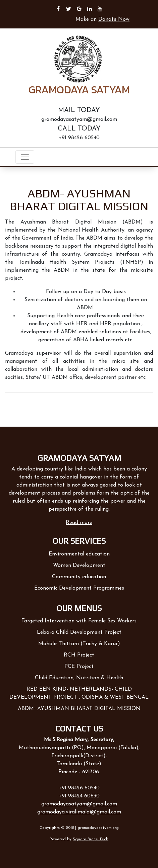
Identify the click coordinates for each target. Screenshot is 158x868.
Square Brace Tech (91, 839)
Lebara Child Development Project (79, 632)
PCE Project (79, 667)
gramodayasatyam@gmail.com (79, 804)
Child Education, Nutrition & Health (79, 678)
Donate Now (114, 19)
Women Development (79, 566)
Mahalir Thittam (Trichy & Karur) (79, 644)
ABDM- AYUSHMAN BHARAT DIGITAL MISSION (79, 709)
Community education (79, 577)
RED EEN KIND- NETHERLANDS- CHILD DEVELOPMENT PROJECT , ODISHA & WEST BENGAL (79, 693)
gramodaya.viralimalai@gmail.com (79, 812)
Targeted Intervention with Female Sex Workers (79, 621)
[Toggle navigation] (25, 157)
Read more (79, 523)
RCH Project (79, 655)
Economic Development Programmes (79, 588)
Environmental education (79, 554)
